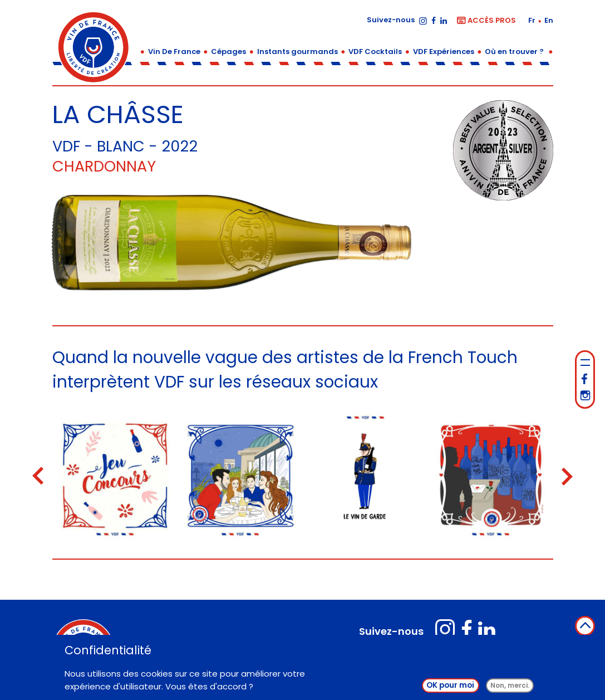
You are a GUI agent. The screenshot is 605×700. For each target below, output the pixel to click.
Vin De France (174, 52)
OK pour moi (450, 686)
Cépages (228, 52)
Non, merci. (510, 686)
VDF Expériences (444, 52)
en (549, 20)
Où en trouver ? (514, 52)
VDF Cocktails (375, 52)
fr (533, 20)
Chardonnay (104, 166)
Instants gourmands (297, 52)
